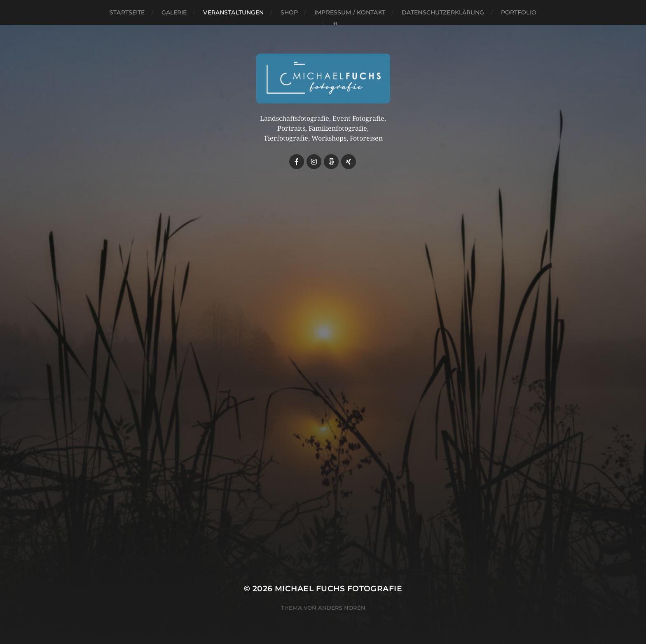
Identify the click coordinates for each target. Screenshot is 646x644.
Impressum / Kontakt (350, 12)
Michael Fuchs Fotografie (338, 589)
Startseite (127, 12)
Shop (289, 12)
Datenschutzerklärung (443, 12)
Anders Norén (342, 608)
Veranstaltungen (233, 12)
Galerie (174, 12)
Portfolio (519, 12)
